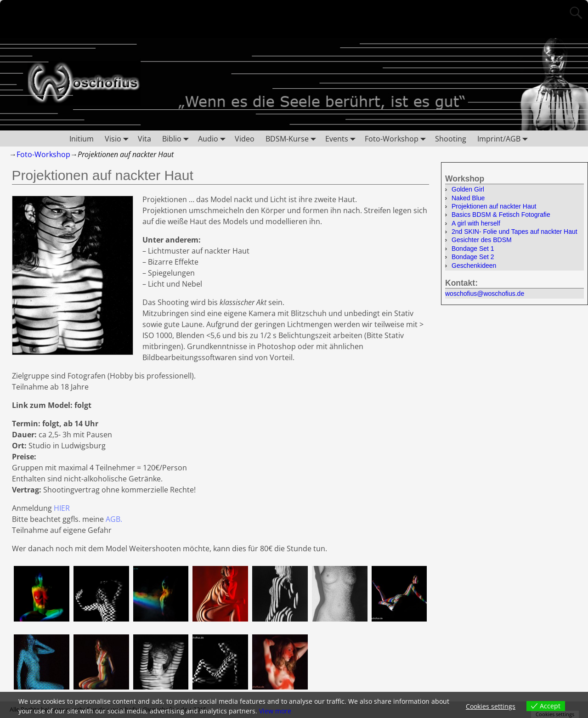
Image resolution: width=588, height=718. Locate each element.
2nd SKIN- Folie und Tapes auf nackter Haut (514, 232)
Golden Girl (468, 189)
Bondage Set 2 (473, 257)
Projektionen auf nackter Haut (494, 206)
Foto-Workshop (397, 139)
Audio (214, 139)
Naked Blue (468, 198)
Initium (82, 139)
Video (245, 139)
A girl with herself (476, 223)
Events (342, 139)
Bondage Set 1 (473, 249)
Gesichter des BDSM (482, 240)
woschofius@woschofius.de (485, 294)
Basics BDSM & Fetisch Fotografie (501, 215)
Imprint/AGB (504, 139)
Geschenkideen (474, 266)
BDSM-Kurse (293, 139)
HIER (62, 508)
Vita (144, 139)
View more (275, 711)
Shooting (451, 139)
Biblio (177, 139)
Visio (119, 139)
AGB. (114, 519)
